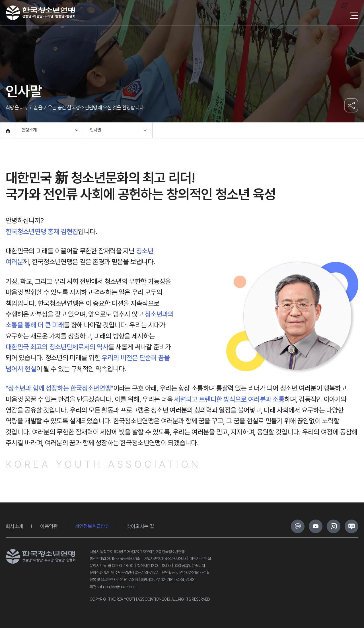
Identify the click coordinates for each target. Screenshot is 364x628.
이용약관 (49, 526)
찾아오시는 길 (140, 526)
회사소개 (14, 526)
